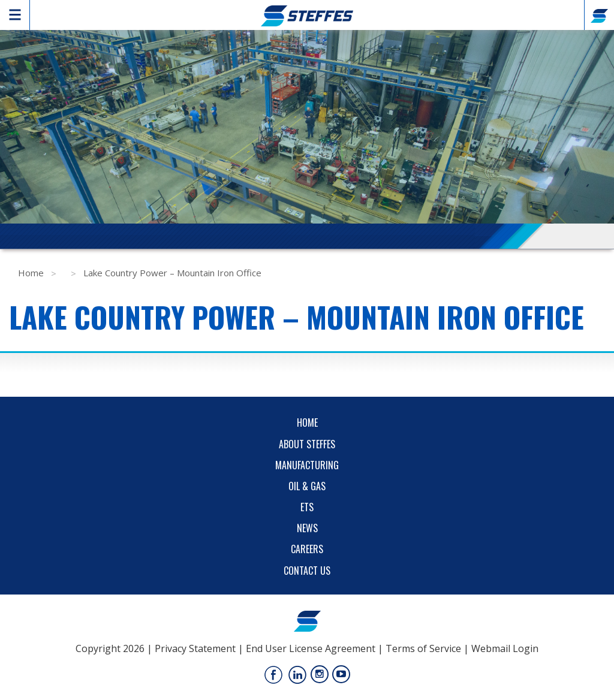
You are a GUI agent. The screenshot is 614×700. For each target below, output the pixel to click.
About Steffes (307, 444)
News (307, 528)
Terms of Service (423, 648)
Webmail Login (505, 648)
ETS (307, 507)
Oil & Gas (307, 486)
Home (31, 273)
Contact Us (307, 571)
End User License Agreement (311, 648)
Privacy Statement (195, 648)
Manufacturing (307, 465)
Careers (307, 549)
